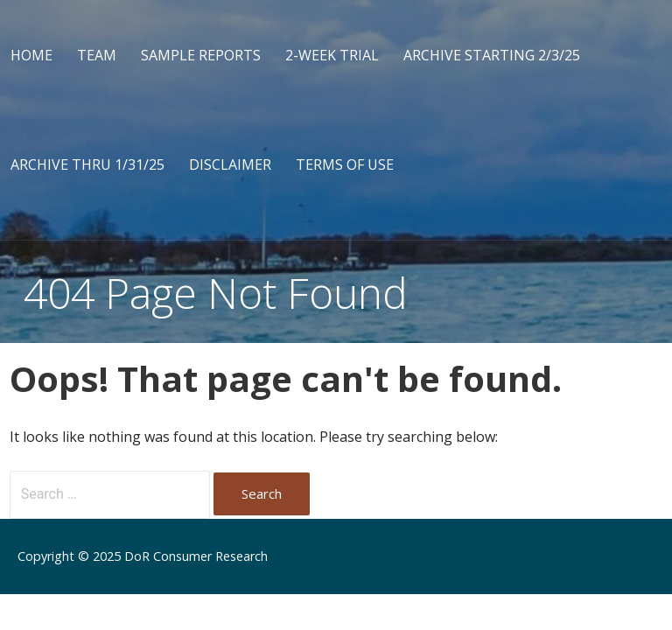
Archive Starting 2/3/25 (492, 55)
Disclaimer (230, 164)
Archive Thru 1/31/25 (87, 164)
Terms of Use (345, 164)
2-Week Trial (332, 55)
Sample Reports (201, 55)
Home (31, 55)
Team (97, 55)
